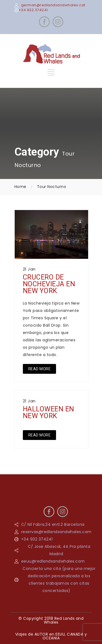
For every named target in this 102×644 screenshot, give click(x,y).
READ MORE (40, 369)
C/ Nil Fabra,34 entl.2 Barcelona (53, 524)
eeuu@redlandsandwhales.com (53, 561)
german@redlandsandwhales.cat (53, 5)
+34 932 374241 (33, 10)
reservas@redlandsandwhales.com (56, 532)
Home (20, 187)
